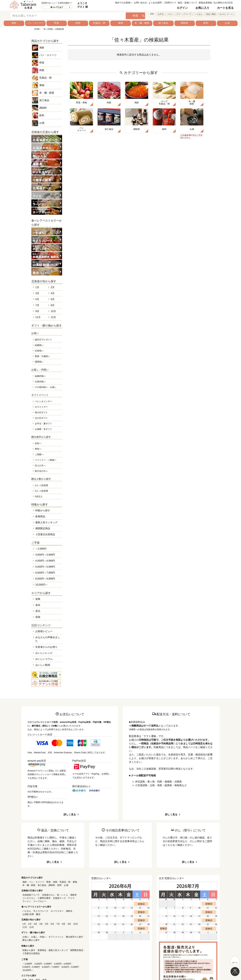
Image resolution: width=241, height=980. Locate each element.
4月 (53, 293)
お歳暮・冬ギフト (43, 429)
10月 (53, 311)
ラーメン (27, 901)
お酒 (227, 23)
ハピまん (199, 14)
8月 (53, 305)
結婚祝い (39, 345)
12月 (53, 317)
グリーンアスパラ (184, 14)
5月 (37, 299)
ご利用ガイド (170, 3)
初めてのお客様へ (124, 3)
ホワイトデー (41, 407)
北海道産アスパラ (31, 895)
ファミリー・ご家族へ (46, 460)
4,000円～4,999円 (45, 561)
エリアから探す (41, 593)
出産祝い (39, 351)
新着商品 (40, 516)
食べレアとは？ (57, 7)
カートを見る (225, 8)
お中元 (161, 14)
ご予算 (36, 543)
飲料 (206, 23)
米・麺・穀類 (142, 23)
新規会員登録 (205, 3)
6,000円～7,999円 (45, 573)
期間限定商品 (43, 528)
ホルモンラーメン (227, 14)
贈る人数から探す (31, 940)
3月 (37, 293)
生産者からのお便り (46, 647)
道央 (38, 605)
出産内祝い (40, 382)
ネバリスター (57, 911)
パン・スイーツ (35, 23)
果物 (120, 23)
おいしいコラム (44, 659)
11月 (38, 317)
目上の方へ (40, 465)
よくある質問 (155, 3)
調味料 (184, 23)
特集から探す (43, 510)
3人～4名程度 (41, 491)
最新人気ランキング (46, 522)
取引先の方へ (41, 471)
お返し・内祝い (39, 937)
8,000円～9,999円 (45, 579)
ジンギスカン (29, 898)
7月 (37, 305)
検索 (135, 16)
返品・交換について (188, 3)
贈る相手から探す (75, 937)
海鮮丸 (69, 911)
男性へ (38, 449)
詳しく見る (70, 815)
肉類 (78, 23)
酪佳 (38, 914)
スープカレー (40, 901)
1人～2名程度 (41, 485)
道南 (38, 617)
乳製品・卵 (99, 23)
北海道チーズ (59, 898)
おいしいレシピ (44, 653)
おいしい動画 (43, 665)
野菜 (57, 23)
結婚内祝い (40, 376)
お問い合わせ (140, 3)
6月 (53, 299)
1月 (37, 287)
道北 (38, 611)
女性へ (38, 443)
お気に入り (202, 8)
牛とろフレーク (41, 911)
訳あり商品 (211, 14)
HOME (37, 29)
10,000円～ (42, 585)
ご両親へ (39, 454)
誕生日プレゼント (43, 340)
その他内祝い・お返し (46, 387)
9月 (37, 311)
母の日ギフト (41, 412)
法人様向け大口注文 (223, 3)
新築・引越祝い (42, 356)
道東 (38, 599)
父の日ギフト (41, 418)
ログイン (182, 8)
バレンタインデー (43, 401)
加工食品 (163, 23)
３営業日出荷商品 (45, 534)
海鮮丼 (73, 895)
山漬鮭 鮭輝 (28, 914)
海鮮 (14, 23)
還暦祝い (39, 362)
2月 (53, 287)
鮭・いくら (63, 895)
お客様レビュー (44, 631)
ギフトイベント (56, 937)
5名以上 (39, 496)
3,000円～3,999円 (45, 555)
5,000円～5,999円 (45, 567)
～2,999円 (41, 549)
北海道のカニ (48, 895)
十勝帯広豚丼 (44, 898)
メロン (170, 14)
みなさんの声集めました (48, 639)
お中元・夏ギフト (43, 424)
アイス (71, 898)
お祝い (26, 937)
